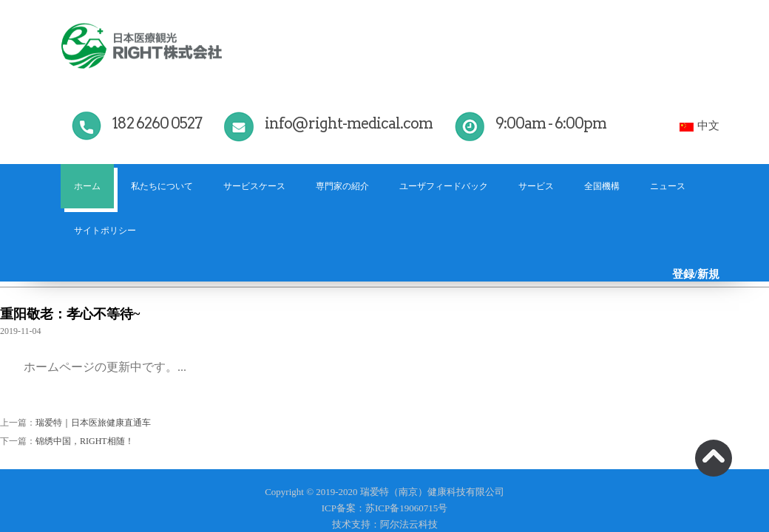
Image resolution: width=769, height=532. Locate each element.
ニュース (668, 186)
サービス (536, 186)
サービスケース (254, 186)
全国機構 (602, 186)
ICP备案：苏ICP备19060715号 (384, 508)
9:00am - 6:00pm (551, 123)
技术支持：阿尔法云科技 (385, 524)
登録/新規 (696, 274)
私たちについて (162, 186)
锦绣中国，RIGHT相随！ (85, 441)
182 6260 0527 (157, 123)
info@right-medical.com (349, 123)
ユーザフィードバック (444, 186)
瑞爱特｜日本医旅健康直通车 (93, 423)
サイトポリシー (105, 231)
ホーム (87, 186)
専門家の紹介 (342, 186)
